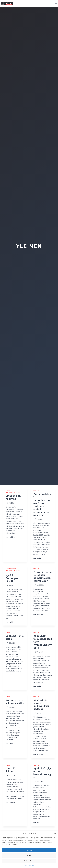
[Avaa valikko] (56, 4)
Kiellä (29, 855)
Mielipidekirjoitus (13, 493)
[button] (55, 833)
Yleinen (9, 491)
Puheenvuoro (11, 569)
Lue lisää (10, 537)
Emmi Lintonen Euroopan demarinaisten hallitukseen (43, 577)
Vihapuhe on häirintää (13, 497)
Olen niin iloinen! (11, 770)
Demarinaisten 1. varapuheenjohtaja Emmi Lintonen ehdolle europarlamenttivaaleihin (43, 505)
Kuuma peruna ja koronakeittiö (15, 702)
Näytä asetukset (29, 861)
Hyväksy (29, 850)
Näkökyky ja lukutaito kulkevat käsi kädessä (41, 705)
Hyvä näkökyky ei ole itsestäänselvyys (42, 773)
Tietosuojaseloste (29, 865)
